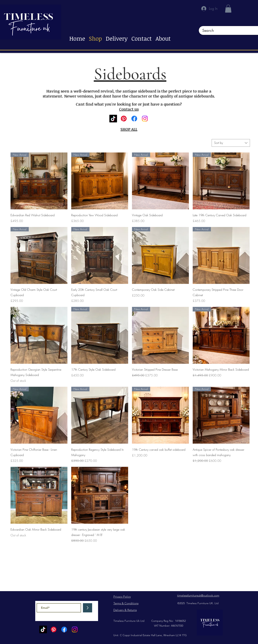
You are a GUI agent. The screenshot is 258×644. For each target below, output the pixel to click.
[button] (228, 9)
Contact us (129, 109)
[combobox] (231, 143)
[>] (88, 608)
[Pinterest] (124, 119)
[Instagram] (145, 119)
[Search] (226, 30)
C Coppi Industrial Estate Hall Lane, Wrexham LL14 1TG (153, 635)
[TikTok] (113, 119)
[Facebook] (134, 119)
